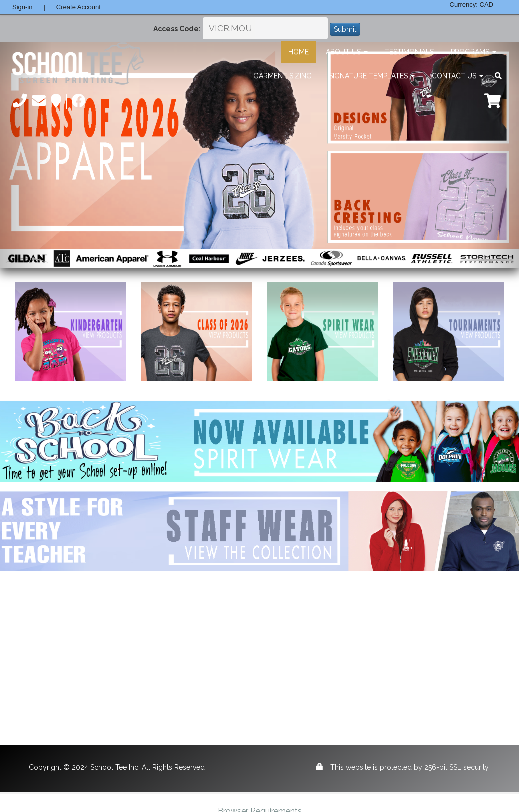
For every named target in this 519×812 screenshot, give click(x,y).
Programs (473, 52)
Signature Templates (372, 76)
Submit (345, 29)
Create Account (79, 7)
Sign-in (22, 7)
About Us (347, 52)
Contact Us (457, 76)
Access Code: (177, 29)
